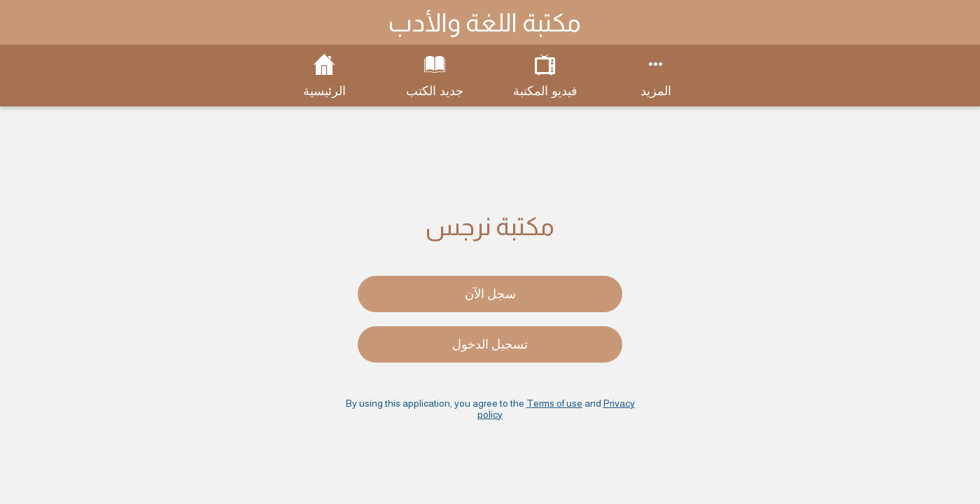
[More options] (656, 76)
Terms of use (554, 403)
